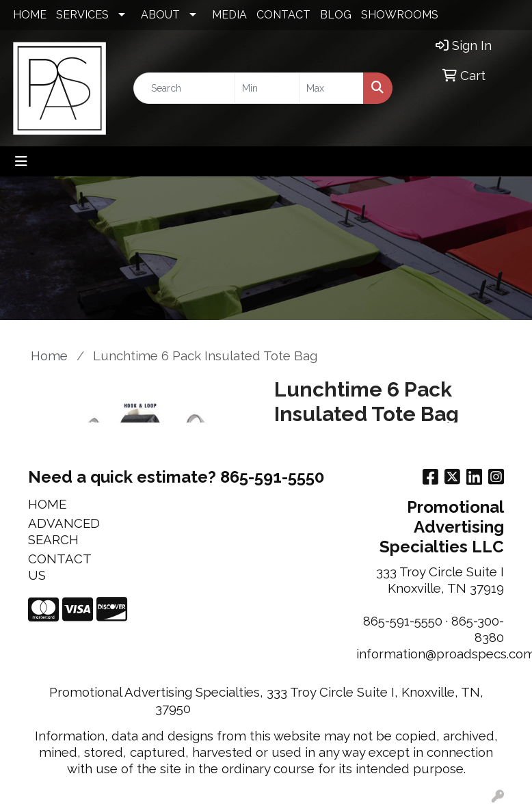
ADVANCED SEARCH (61, 531)
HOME (30, 15)
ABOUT (160, 15)
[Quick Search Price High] (331, 88)
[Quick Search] (184, 88)
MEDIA (229, 15)
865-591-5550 (403, 621)
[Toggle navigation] (21, 161)
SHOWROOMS (400, 15)
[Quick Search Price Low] (267, 88)
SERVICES (82, 15)
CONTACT (283, 15)
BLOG (336, 15)
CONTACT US (59, 567)
